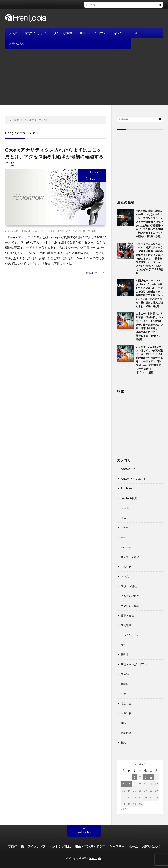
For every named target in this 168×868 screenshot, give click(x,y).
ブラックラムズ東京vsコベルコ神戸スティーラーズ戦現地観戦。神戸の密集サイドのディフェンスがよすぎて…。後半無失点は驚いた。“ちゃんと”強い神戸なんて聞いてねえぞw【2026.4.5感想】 (149, 259)
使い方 (86, 231)
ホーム (139, 33)
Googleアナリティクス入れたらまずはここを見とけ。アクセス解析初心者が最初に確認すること (54, 157)
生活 (123, 694)
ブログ (13, 33)
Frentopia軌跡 (129, 498)
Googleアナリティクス (44, 231)
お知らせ (126, 567)
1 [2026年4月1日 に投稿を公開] (135, 777)
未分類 (125, 674)
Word (124, 537)
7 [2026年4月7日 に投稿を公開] (129, 784)
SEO (93, 179)
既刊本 (125, 655)
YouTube (126, 547)
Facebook (126, 488)
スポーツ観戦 (129, 586)
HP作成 (60, 231)
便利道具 (126, 625)
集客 (94, 231)
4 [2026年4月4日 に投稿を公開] (151, 777)
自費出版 (126, 713)
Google (94, 172)
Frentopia (95, 858)
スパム (125, 576)
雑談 (123, 743)
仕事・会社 (127, 615)
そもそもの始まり (131, 596)
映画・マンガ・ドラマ (93, 33)
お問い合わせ (17, 43)
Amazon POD (129, 469)
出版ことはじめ (130, 635)
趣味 (123, 723)
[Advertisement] (84, 77)
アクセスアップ (73, 231)
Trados (125, 527)
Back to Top (84, 832)
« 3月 (124, 809)
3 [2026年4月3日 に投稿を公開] (145, 777)
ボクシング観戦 (63, 33)
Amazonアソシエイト (133, 479)
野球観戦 (126, 733)
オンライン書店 (130, 557)
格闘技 (125, 684)
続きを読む (92, 273)
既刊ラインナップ (35, 33)
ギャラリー (121, 33)
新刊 (123, 645)
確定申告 (126, 703)
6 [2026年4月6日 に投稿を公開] (124, 784)
